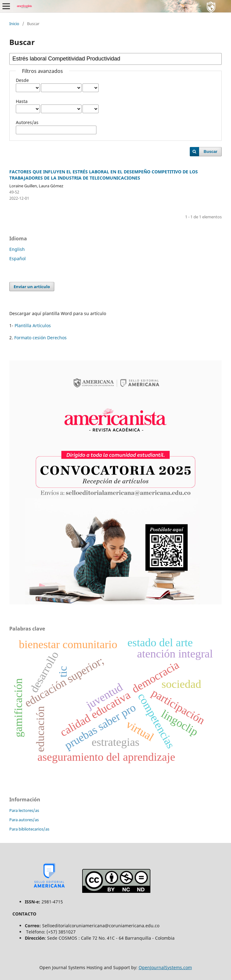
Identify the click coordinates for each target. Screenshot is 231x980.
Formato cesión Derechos (40, 338)
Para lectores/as (24, 810)
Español (18, 258)
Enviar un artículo (32, 287)
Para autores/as (24, 820)
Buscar (211, 151)
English (17, 249)
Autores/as (27, 122)
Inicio (14, 24)
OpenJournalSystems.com (165, 967)
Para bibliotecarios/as (29, 829)
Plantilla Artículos (33, 325)
